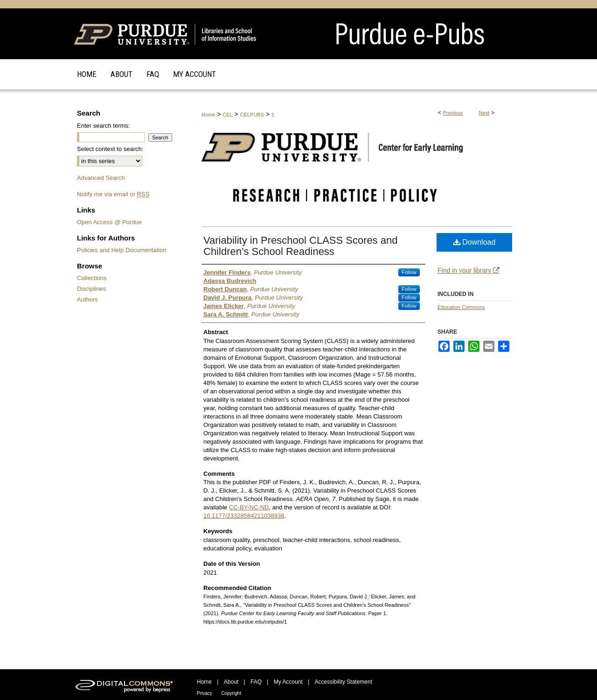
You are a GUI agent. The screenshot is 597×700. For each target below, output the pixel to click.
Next (484, 113)
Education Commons (461, 307)
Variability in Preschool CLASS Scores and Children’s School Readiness (301, 246)
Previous (453, 113)
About (231, 682)
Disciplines (91, 289)
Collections (92, 278)
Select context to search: (110, 149)
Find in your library (469, 270)
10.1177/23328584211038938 (244, 516)
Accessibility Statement (344, 682)
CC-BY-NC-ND (249, 507)
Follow (409, 272)
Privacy (205, 693)
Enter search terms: (103, 126)
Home (208, 115)
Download (475, 242)
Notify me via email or (113, 194)
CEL (227, 115)
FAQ (256, 682)
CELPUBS (252, 115)
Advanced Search (101, 178)
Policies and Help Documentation (122, 250)
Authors (87, 299)
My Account (288, 682)
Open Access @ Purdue (109, 222)
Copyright (231, 693)
